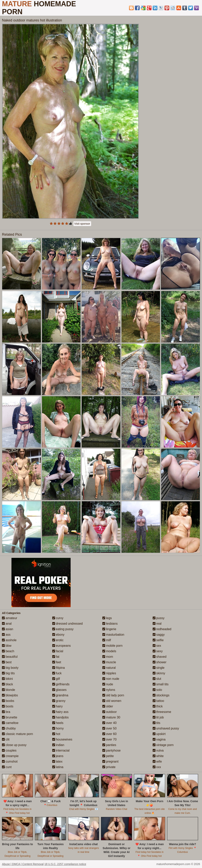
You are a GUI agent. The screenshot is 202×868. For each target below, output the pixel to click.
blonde (9, 690)
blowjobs (10, 695)
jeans (58, 756)
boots (8, 706)
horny (58, 728)
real (157, 624)
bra (6, 712)
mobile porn (112, 646)
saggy (159, 635)
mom (108, 657)
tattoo (158, 701)
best (7, 662)
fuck (57, 673)
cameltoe (10, 723)
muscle (109, 662)
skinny (159, 673)
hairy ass (60, 712)
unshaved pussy (166, 728)
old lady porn (113, 695)
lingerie (109, 629)
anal (7, 624)
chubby (9, 728)
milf (107, 640)
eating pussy (63, 629)
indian (58, 745)
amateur (10, 618)
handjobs (60, 717)
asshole (9, 640)
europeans (62, 646)
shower (160, 662)
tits (157, 723)
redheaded (162, 629)
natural (109, 668)
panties (109, 745)
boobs (8, 701)
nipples (109, 673)
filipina (59, 668)
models (109, 651)
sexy (158, 651)
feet (57, 662)
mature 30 (111, 717)
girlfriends (61, 684)
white (158, 756)
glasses (59, 690)
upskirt (159, 734)
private (109, 767)
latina (58, 767)
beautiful (10, 657)
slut (157, 679)
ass (6, 635)
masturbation (113, 635)
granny (59, 701)
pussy (159, 618)
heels (58, 723)
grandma (60, 695)
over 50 (109, 728)
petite (108, 756)
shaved (160, 657)
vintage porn (163, 745)
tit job (158, 717)
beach (8, 651)
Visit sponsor (82, 224)
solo (157, 690)
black (7, 684)
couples (9, 750)
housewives (62, 739)
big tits (8, 673)
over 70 (109, 739)
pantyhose (111, 750)
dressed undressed (68, 624)
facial (58, 651)
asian (8, 629)
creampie (10, 756)
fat (56, 657)
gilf (56, 679)
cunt (7, 767)
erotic (58, 640)
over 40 (109, 723)
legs (107, 618)
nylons (109, 690)
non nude (111, 679)
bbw (7, 646)
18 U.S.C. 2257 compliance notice (65, 864)
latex (57, 761)
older (108, 706)
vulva (158, 750)
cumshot (10, 761)
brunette (10, 717)
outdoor (110, 712)
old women (112, 701)
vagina (159, 739)
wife (157, 761)
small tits (161, 684)
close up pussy (14, 745)
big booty (10, 668)
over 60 (109, 734)
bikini (7, 679)
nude (108, 684)
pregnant (110, 761)
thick (158, 706)
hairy (58, 706)
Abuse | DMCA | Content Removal (23, 864)
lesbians (110, 624)
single (159, 668)
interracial (61, 750)
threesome (162, 712)
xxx (157, 767)
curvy (58, 618)
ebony (58, 635)
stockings (161, 695)
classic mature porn (17, 734)
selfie (158, 640)
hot (56, 734)
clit (6, 739)
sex (157, 646)
